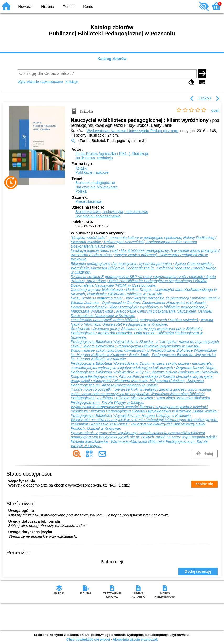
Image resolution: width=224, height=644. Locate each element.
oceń (215, 110)
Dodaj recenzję (198, 571)
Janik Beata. (94, 158)
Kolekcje (72, 82)
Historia (48, 7)
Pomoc (69, 7)
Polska (81, 191)
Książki (81, 168)
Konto (88, 7)
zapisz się (204, 484)
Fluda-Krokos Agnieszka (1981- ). (112, 154)
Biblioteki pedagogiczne (95, 183)
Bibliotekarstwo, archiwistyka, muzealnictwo (112, 212)
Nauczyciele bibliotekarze (97, 187)
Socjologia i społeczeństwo (98, 216)
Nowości (25, 7)
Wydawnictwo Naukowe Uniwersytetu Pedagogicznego (132, 131)
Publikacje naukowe (92, 172)
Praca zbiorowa (88, 201)
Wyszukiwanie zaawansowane (40, 82)
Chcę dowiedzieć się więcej (88, 639)
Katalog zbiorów (112, 59)
